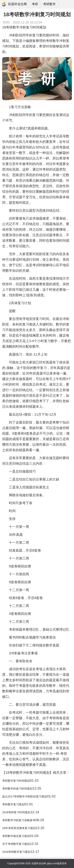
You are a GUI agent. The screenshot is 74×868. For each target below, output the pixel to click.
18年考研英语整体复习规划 (19, 828)
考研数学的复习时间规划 (17, 789)
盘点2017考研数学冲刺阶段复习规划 (25, 796)
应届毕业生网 (17, 4)
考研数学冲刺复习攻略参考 (19, 820)
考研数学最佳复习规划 (16, 836)
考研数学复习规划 (13, 804)
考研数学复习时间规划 (16, 781)
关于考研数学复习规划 (16, 844)
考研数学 (49, 4)
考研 (35, 4)
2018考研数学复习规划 (16, 852)
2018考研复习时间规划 (16, 812)
